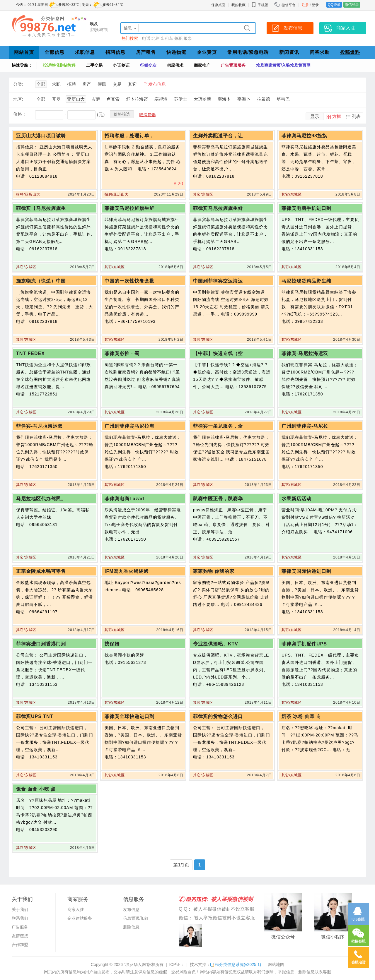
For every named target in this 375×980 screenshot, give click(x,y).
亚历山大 (76, 99)
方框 (337, 116)
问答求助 (320, 52)
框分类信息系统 (236, 964)
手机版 (260, 5)
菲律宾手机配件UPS (304, 644)
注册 (305, 5)
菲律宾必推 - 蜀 (122, 353)
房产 (87, 84)
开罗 (56, 99)
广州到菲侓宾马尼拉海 (129, 426)
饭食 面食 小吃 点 (36, 789)
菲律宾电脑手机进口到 (306, 208)
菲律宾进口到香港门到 (41, 644)
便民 (102, 84)
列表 (356, 116)
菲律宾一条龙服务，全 (218, 426)
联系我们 (20, 918)
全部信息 (54, 52)
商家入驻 (76, 909)
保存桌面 (218, 5)
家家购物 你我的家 (214, 571)
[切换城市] (99, 30)
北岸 (156, 38)
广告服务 (20, 927)
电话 (146, 38)
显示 (315, 116)
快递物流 (176, 52)
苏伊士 (181, 99)
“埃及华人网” (135, 964)
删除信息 (131, 927)
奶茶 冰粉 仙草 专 (301, 716)
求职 (56, 84)
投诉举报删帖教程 (59, 65)
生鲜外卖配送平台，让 (218, 136)
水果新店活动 (296, 499)
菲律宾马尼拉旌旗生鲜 (129, 208)
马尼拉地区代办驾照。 (41, 499)
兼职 (178, 38)
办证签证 (121, 65)
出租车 (167, 38)
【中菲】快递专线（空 (218, 353)
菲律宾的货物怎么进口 (218, 716)
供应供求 (175, 65)
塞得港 (161, 99)
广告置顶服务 (233, 65)
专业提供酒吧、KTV (216, 644)
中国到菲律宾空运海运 (218, 281)
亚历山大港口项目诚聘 (41, 136)
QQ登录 (334, 5)
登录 (315, 5)
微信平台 (289, 5)
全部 (41, 84)
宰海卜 (224, 99)
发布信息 (157, 84)
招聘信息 (115, 52)
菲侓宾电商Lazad (124, 499)
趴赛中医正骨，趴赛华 (218, 499)
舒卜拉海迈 (137, 99)
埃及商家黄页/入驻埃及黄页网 (283, 65)
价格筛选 (122, 114)
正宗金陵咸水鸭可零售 (41, 571)
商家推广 (202, 65)
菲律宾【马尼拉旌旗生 (41, 208)
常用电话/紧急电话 (248, 52)
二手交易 (94, 65)
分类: (18, 84)
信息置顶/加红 (136, 918)
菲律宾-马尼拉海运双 (305, 353)
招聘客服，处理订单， (129, 136)
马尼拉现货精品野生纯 (306, 281)
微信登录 (352, 5)
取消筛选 (147, 115)
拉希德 (264, 99)
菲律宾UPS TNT (35, 716)
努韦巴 (283, 99)
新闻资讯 (289, 52)
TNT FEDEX (30, 353)
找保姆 (112, 644)
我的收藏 (238, 5)
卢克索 (113, 99)
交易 (117, 84)
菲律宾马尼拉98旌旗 (304, 136)
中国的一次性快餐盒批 (129, 281)
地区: (18, 99)
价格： (20, 114)
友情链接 (20, 936)
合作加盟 (20, 945)
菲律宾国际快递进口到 (306, 571)
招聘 (71, 84)
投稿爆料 (350, 52)
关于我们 (20, 909)
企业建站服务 (80, 918)
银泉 (188, 38)
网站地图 (276, 964)
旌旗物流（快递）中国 (41, 281)
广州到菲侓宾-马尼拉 (305, 426)
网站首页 (24, 52)
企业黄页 (207, 52)
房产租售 (146, 52)
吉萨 (96, 99)
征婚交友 (148, 65)
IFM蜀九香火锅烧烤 (127, 571)
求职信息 (85, 52)
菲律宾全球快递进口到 (129, 716)
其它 (132, 84)
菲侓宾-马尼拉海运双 (39, 426)
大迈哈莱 (202, 99)
